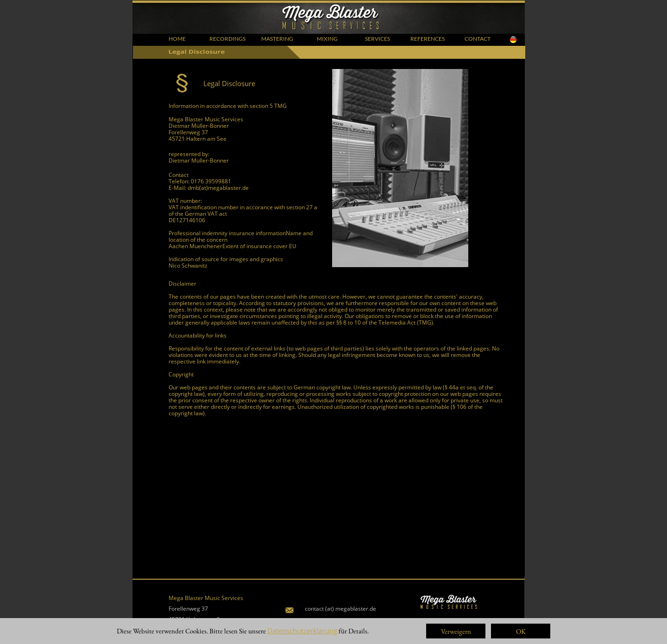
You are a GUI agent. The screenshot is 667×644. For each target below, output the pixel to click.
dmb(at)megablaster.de (218, 188)
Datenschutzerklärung (302, 631)
